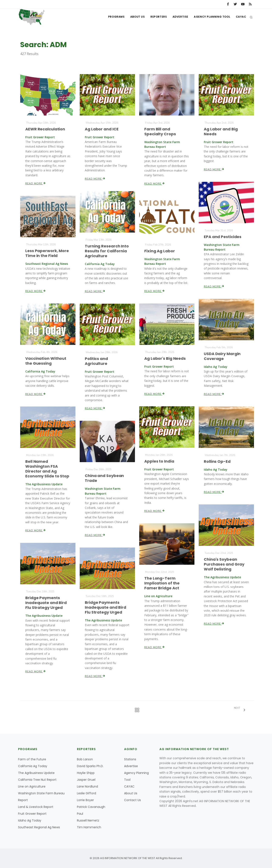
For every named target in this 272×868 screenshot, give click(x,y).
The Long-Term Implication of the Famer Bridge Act (162, 583)
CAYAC (241, 17)
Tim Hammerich (89, 827)
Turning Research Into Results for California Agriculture (107, 251)
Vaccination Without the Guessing (46, 361)
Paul (80, 814)
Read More (36, 183)
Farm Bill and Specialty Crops (160, 131)
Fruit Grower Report (32, 814)
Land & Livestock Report (36, 807)
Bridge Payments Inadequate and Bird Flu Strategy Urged (46, 603)
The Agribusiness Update (36, 773)
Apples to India (159, 461)
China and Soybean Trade (104, 478)
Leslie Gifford (86, 793)
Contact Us (132, 800)
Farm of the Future (32, 759)
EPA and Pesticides (223, 237)
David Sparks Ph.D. (90, 766)
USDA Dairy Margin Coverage (222, 356)
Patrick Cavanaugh (91, 807)
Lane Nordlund (87, 786)
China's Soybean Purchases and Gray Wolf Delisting (224, 564)
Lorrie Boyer (85, 800)
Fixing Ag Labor (160, 251)
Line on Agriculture (32, 786)
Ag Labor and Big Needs (221, 131)
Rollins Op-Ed (217, 461)
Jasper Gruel (86, 780)
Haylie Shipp (86, 773)
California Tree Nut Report (37, 780)
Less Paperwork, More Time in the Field (47, 253)
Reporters (156, 17)
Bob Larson (85, 759)
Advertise (178, 17)
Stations (130, 759)
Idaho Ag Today (30, 820)
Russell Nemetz (88, 820)
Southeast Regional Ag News (39, 827)
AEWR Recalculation (45, 129)
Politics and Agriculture (96, 361)
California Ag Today (33, 766)
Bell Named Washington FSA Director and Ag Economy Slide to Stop (47, 469)
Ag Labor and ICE (102, 129)
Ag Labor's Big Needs (165, 358)
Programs (112, 17)
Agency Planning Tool (211, 17)
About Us (134, 17)
